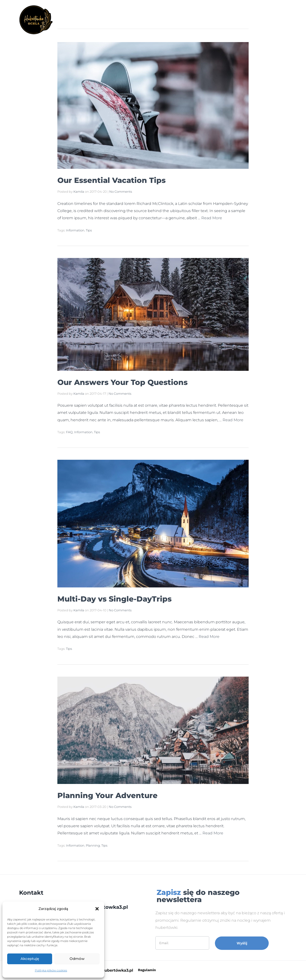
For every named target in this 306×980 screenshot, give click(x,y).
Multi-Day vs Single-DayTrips (131, 598)
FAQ (69, 432)
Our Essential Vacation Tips (128, 179)
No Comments (121, 192)
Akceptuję (30, 959)
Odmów (77, 959)
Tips (89, 230)
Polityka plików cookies (51, 970)
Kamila (79, 192)
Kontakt (215, 20)
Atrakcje (167, 20)
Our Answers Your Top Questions (142, 381)
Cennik (191, 20)
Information (75, 230)
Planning (93, 845)
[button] (97, 909)
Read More (212, 218)
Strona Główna (112, 20)
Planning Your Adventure (122, 795)
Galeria (143, 20)
